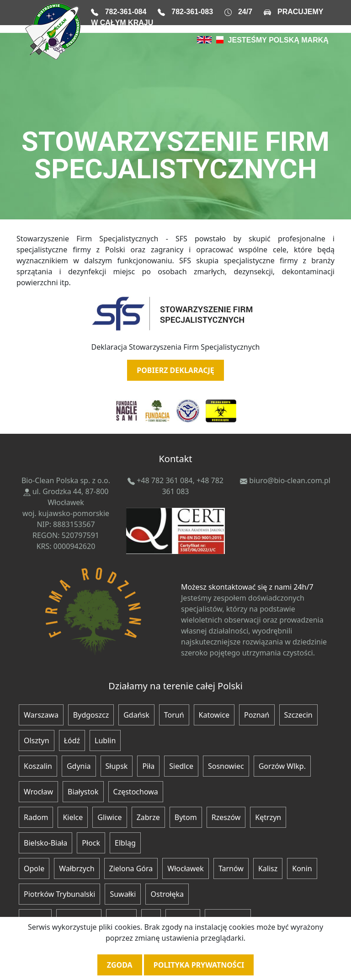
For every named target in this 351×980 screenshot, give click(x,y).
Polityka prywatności (199, 965)
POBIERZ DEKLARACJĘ (175, 370)
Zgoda (120, 965)
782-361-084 (126, 12)
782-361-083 (192, 12)
